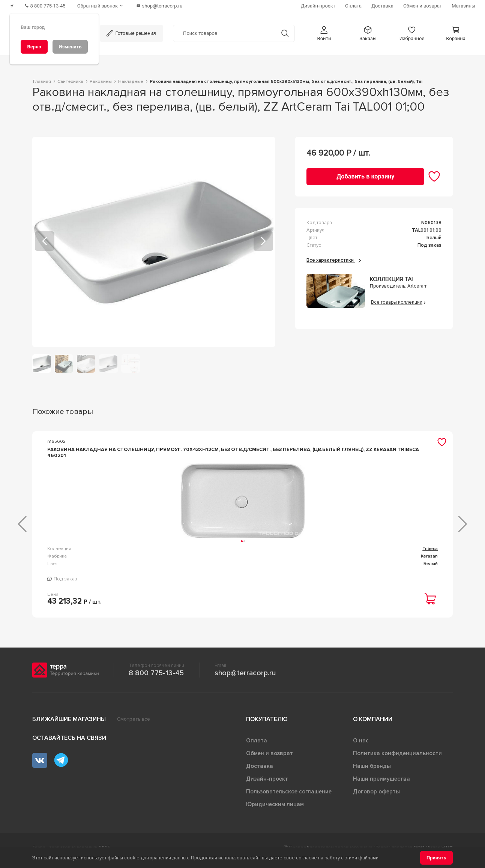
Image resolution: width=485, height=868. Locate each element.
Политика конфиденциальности (397, 759)
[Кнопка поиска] (285, 33)
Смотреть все (134, 725)
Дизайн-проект (267, 785)
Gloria (431, 555)
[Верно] (34, 47)
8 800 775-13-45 (156, 679)
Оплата (257, 747)
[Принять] (436, 858)
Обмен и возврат (270, 759)
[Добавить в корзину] (365, 176)
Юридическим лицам (275, 810)
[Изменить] (70, 47)
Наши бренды (372, 772)
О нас (361, 747)
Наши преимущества (381, 785)
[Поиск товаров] (224, 33)
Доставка (260, 772)
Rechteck (284, 555)
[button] (324, 33)
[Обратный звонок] (101, 6)
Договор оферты (376, 798)
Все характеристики (334, 260)
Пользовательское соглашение (289, 798)
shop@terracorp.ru (245, 679)
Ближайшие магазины (69, 725)
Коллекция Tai (391, 280)
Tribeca (142, 555)
